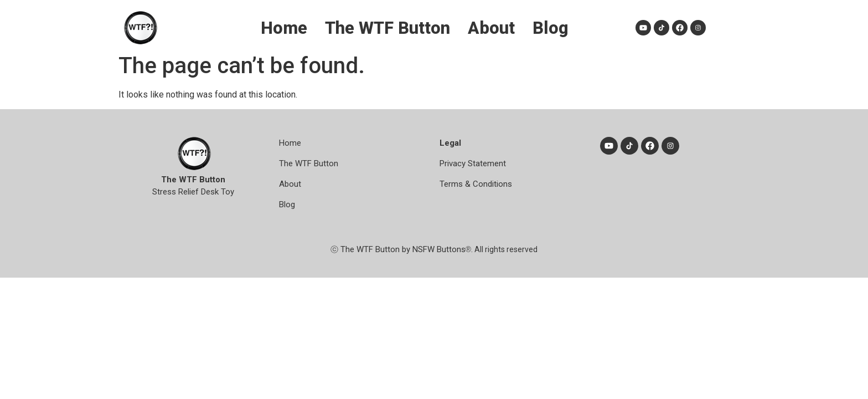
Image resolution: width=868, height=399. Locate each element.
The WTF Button (309, 163)
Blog (287, 204)
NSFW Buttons (439, 249)
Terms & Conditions (476, 184)
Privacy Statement (473, 163)
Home (290, 143)
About (290, 184)
